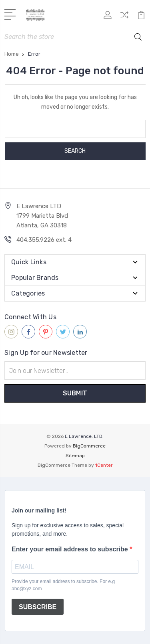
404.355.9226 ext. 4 (44, 240)
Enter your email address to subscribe (71, 549)
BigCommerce (89, 446)
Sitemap (75, 456)
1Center (104, 465)
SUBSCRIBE (38, 607)
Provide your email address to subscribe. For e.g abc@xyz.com (63, 585)
